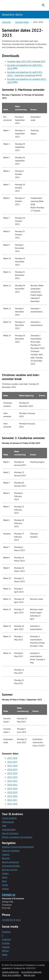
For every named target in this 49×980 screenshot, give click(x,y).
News (4, 881)
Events (5, 885)
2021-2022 (12, 781)
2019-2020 (12, 788)
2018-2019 (12, 792)
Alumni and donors (11, 862)
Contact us (9, 894)
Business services (10, 870)
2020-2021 (12, 785)
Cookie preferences (10, 972)
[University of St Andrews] (14, 5)
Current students (9, 818)
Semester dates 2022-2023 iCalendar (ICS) (26, 61)
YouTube (6, 943)
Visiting (5, 873)
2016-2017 (12, 800)
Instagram (6, 939)
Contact (5, 889)
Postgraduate (8, 822)
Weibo (5, 955)
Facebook (6, 932)
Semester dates (12, 15)
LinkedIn (6, 947)
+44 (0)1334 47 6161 (11, 920)
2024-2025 (12, 769)
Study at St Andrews (11, 851)
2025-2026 (12, 766)
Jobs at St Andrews (10, 833)
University (6, 22)
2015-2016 (12, 804)
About (5, 877)
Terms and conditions (11, 975)
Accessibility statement (31, 972)
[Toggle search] (43, 5)
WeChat (5, 951)
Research (6, 858)
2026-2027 (12, 762)
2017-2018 (12, 796)
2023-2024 (12, 773)
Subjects (6, 854)
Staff (4, 826)
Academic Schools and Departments (18, 847)
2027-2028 (12, 758)
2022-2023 (12, 777)
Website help (29, 975)
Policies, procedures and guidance (17, 837)
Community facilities (11, 866)
